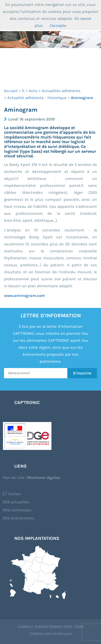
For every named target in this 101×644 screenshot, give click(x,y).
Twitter (12, 494)
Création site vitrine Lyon (51, 634)
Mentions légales (44, 478)
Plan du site (14, 478)
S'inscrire (82, 373)
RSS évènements (18, 518)
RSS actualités (16, 502)
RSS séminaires (17, 510)
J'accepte (58, 26)
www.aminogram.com (25, 296)
